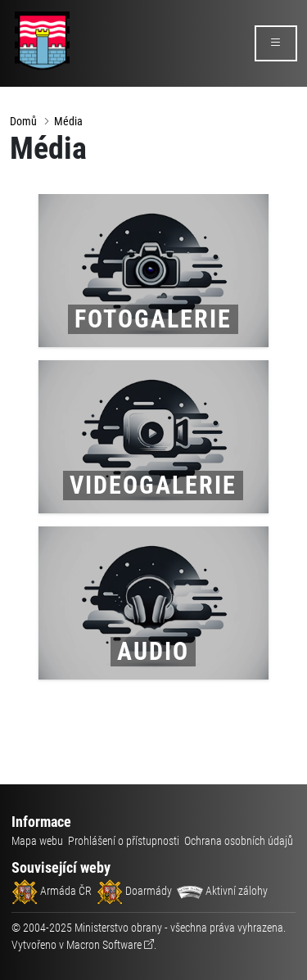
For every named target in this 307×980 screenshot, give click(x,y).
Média (68, 121)
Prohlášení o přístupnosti (124, 841)
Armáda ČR (52, 891)
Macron (104, 945)
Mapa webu (37, 841)
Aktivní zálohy (222, 891)
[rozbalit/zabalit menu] (276, 43)
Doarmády (134, 891)
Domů (23, 121)
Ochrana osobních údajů (239, 841)
